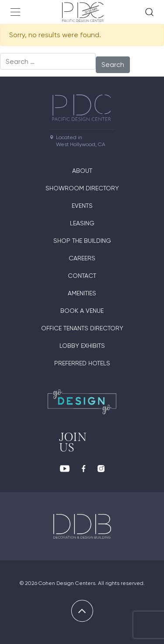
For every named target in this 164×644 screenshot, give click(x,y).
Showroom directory (82, 188)
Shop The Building (82, 241)
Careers (82, 258)
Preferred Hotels (82, 363)
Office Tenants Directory (82, 328)
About (82, 171)
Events (82, 206)
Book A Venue (82, 311)
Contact (82, 276)
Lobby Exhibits (82, 346)
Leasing (82, 223)
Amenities (82, 293)
